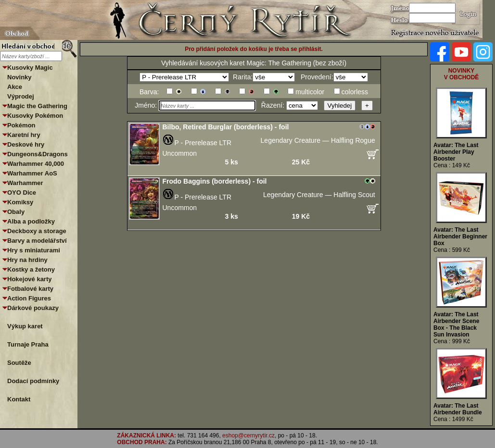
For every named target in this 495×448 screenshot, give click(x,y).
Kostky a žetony (31, 269)
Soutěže (19, 363)
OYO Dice (22, 193)
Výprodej (21, 96)
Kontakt (19, 399)
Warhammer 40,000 (36, 164)
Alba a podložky (31, 221)
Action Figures (29, 298)
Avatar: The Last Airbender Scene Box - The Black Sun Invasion (456, 324)
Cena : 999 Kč (452, 341)
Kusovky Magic (30, 68)
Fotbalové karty (30, 289)
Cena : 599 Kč (452, 250)
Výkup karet (25, 326)
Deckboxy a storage (37, 231)
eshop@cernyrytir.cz (248, 436)
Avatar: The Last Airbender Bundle (458, 409)
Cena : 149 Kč (452, 165)
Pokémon (21, 125)
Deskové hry (26, 144)
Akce (15, 87)
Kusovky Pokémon (35, 116)
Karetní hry (24, 135)
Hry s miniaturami (34, 250)
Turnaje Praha (28, 344)
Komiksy (20, 202)
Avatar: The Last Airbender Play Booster (456, 152)
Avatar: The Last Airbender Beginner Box (460, 236)
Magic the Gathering (37, 106)
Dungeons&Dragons (38, 154)
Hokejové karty (30, 279)
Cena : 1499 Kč (453, 419)
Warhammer (25, 183)
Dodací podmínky (33, 381)
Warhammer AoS (32, 173)
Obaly (16, 212)
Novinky (19, 77)
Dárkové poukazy (33, 308)
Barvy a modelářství (37, 241)
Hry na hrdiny (27, 260)
